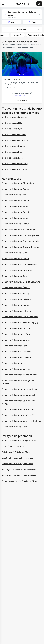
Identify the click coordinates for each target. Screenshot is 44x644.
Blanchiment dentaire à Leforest (16, 340)
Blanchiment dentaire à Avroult (16, 212)
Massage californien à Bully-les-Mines (19, 475)
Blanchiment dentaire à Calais (15, 253)
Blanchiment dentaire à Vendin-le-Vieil (19, 415)
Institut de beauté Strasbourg (15, 164)
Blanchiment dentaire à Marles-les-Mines (20, 375)
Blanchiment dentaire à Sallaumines (18, 409)
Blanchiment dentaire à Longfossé (17, 369)
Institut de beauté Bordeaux (14, 117)
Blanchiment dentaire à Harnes (16, 305)
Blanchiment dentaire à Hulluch (16, 328)
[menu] (3, 4)
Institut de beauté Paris (12, 158)
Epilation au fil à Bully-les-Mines (16, 452)
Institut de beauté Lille (12, 123)
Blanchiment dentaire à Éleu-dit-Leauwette (21, 282)
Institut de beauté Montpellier (15, 140)
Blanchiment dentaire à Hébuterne (17, 311)
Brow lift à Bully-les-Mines (14, 446)
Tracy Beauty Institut (13, 80)
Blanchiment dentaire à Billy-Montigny (19, 230)
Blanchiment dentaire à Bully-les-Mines (19, 440)
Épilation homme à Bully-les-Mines (17, 458)
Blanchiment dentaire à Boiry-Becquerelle (20, 235)
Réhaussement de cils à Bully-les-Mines (20, 481)
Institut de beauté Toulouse (14, 169)
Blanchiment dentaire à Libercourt (17, 357)
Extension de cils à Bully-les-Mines (17, 464)
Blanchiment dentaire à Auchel (15, 201)
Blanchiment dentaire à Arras (15, 195)
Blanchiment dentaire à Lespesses (17, 351)
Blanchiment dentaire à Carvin (15, 259)
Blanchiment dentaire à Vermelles (17, 427)
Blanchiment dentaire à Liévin (15, 363)
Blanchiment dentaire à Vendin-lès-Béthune (21, 421)
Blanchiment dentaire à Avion (15, 206)
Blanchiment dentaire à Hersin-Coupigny (20, 322)
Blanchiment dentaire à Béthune (16, 224)
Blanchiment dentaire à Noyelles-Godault (20, 389)
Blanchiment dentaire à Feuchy (16, 293)
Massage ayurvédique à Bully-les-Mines (20, 469)
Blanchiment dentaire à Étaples (16, 288)
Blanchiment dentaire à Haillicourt (17, 299)
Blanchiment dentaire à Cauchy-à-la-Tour (20, 264)
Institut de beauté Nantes (13, 146)
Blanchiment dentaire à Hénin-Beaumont (20, 317)
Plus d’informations (22, 100)
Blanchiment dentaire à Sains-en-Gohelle (20, 395)
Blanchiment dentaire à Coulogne (17, 270)
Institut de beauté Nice (12, 152)
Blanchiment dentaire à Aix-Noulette (18, 183)
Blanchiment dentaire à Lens (15, 346)
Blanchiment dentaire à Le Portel (16, 334)
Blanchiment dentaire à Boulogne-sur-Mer (21, 241)
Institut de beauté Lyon (12, 129)
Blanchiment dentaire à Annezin (16, 189)
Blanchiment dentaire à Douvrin (16, 276)
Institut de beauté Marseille (14, 135)
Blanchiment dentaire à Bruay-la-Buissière (21, 247)
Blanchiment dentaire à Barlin (15, 218)
